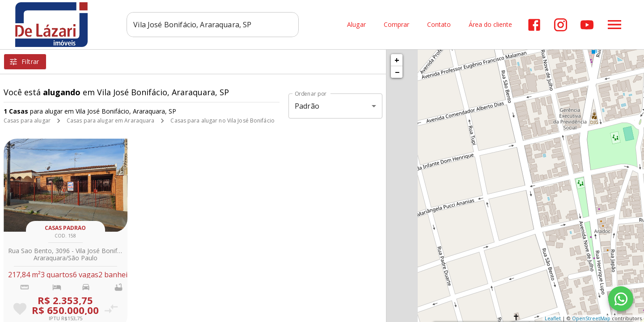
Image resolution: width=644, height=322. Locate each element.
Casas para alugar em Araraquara (111, 121)
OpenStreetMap (591, 318)
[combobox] (213, 25)
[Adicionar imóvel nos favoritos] (20, 309)
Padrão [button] (307, 106)
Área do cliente (490, 25)
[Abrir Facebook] (534, 25)
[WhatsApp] (621, 299)
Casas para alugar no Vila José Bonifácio (222, 121)
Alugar (356, 25)
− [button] (397, 72)
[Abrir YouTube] (587, 25)
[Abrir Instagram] (561, 25)
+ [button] (397, 60)
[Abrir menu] (614, 25)
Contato (439, 25)
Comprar (396, 25)
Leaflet (553, 318)
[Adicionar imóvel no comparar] (111, 309)
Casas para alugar (27, 121)
